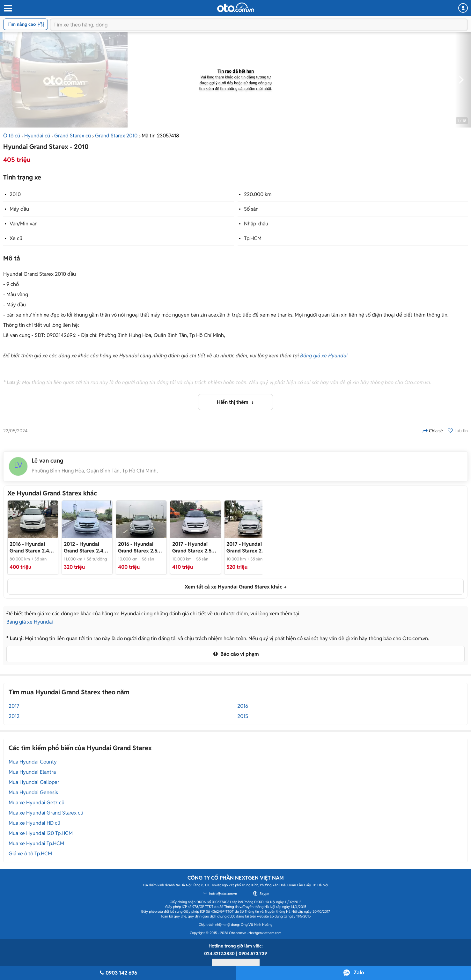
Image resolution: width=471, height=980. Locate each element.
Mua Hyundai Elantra (32, 772)
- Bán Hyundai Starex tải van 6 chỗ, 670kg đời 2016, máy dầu (32, 547)
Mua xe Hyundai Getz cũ (37, 803)
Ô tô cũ (12, 136)
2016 (243, 706)
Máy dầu (19, 209)
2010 (15, 194)
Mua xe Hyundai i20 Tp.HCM (41, 833)
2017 (14, 706)
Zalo (359, 973)
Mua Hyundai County (33, 762)
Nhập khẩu (256, 224)
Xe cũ (16, 238)
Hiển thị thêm (233, 402)
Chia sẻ (433, 431)
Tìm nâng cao (26, 24)
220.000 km (258, 194)
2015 (243, 716)
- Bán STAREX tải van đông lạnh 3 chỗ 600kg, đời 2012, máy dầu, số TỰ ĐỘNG (87, 547)
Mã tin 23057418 (160, 136)
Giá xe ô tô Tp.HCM (30, 854)
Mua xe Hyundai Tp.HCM (36, 843)
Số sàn (251, 209)
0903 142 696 (118, 973)
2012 (14, 716)
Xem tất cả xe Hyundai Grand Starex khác (233, 587)
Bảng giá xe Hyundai (324, 356)
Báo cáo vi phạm (235, 654)
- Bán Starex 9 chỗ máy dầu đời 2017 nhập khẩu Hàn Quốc (248, 547)
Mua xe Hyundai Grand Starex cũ (46, 813)
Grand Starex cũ (73, 136)
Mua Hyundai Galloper (34, 782)
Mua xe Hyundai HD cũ (34, 823)
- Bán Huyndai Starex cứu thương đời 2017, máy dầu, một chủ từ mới (194, 547)
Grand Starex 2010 (116, 136)
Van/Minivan (24, 224)
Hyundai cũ (37, 136)
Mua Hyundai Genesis (33, 792)
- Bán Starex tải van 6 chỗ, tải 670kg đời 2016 (140, 547)
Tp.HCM (253, 238)
